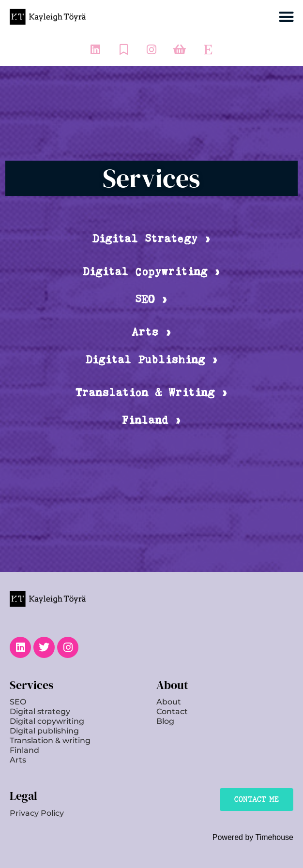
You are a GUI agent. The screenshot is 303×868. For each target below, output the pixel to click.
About (169, 702)
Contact (172, 711)
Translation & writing (50, 741)
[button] (287, 17)
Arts (18, 760)
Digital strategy (40, 711)
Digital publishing (44, 731)
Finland (24, 750)
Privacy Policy (37, 813)
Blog (165, 721)
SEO (18, 702)
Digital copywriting (47, 721)
